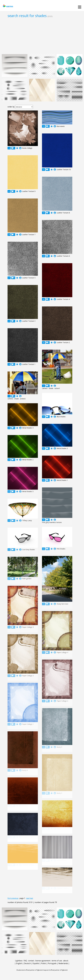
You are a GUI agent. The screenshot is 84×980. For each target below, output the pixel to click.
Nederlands (63, 963)
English (19, 963)
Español (36, 963)
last (32, 898)
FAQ (25, 961)
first (9, 898)
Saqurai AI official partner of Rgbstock (55, 970)
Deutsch (27, 963)
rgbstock (8, 6)
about (66, 961)
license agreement (43, 961)
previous (15, 898)
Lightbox (19, 961)
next (28, 898)
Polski (43, 963)
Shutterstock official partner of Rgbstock (30, 970)
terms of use (57, 961)
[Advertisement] (42, 36)
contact (31, 961)
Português (52, 963)
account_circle (20, 148)
